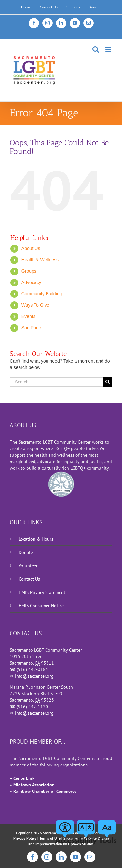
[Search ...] (56, 382)
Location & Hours (36, 539)
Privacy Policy (25, 838)
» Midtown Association (32, 785)
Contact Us (29, 579)
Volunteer (28, 566)
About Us (31, 248)
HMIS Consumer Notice (41, 606)
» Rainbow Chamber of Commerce (43, 791)
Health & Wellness (40, 260)
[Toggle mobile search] (96, 49)
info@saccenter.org (34, 676)
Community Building (42, 294)
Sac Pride (31, 328)
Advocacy (31, 282)
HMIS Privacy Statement (42, 592)
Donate (26, 552)
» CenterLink (22, 778)
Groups (29, 271)
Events (28, 316)
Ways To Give (35, 305)
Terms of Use (50, 838)
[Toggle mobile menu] (109, 49)
